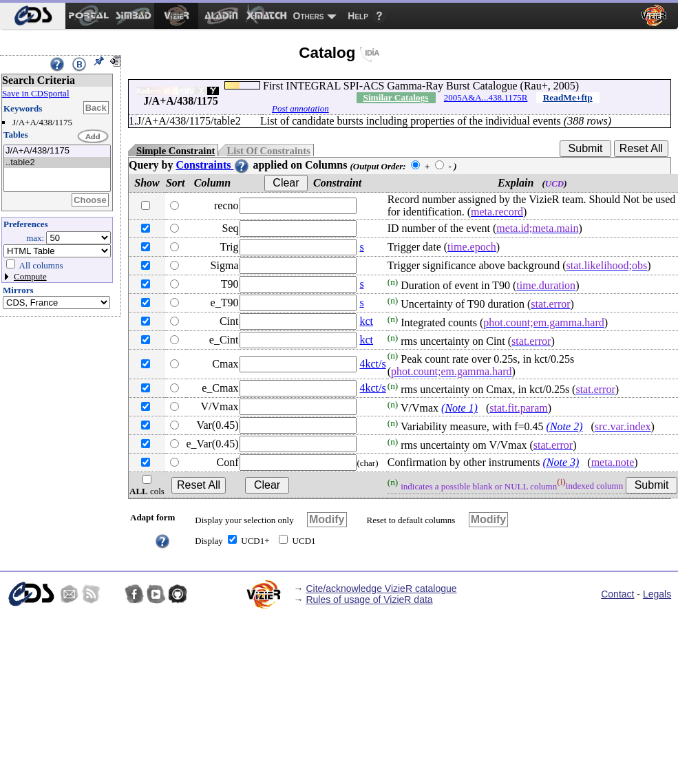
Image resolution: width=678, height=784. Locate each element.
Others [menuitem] (309, 16)
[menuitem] (33, 16)
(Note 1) (459, 408)
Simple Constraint (176, 151)
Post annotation (300, 108)
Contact (617, 594)
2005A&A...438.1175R (486, 97)
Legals (657, 594)
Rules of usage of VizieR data (369, 600)
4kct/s (372, 364)
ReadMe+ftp (568, 97)
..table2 (57, 163)
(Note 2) (565, 426)
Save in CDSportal (36, 93)
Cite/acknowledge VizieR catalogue (381, 589)
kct (366, 321)
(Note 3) (561, 462)
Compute (30, 276)
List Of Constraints (268, 151)
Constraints (213, 165)
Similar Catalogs (395, 97)
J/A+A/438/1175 (57, 151)
